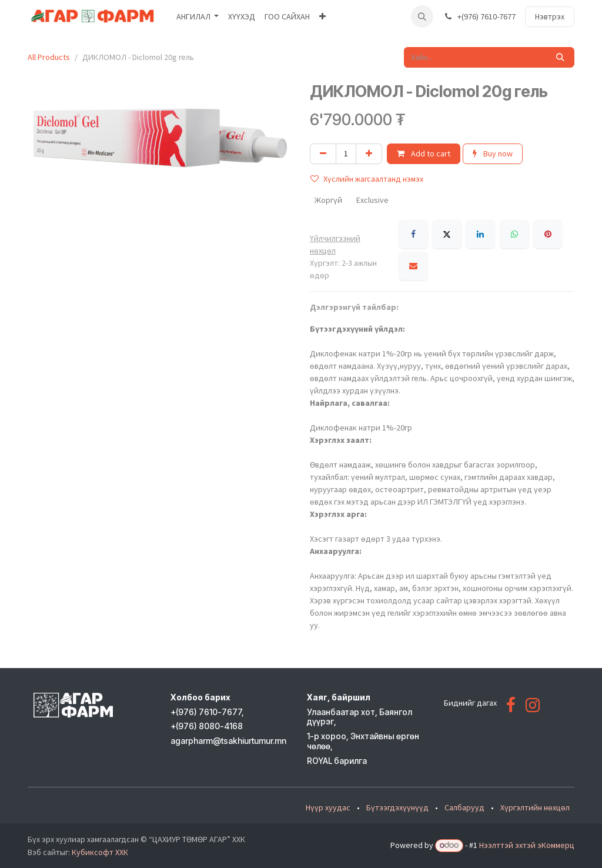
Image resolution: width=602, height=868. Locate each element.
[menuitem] (198, 17)
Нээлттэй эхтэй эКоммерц (527, 845)
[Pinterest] (548, 234)
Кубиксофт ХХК (100, 852)
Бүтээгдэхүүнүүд (397, 807)
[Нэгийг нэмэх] (369, 154)
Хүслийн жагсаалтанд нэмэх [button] (367, 179)
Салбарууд (464, 807)
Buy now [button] (493, 153)
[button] (422, 16)
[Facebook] (413, 234)
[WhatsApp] (514, 234)
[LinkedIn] (480, 234)
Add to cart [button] (424, 153)
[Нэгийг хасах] (323, 154)
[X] (447, 234)
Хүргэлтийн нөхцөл (535, 807)
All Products (49, 57)
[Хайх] (560, 57)
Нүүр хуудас (328, 807)
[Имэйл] (413, 266)
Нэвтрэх (550, 16)
